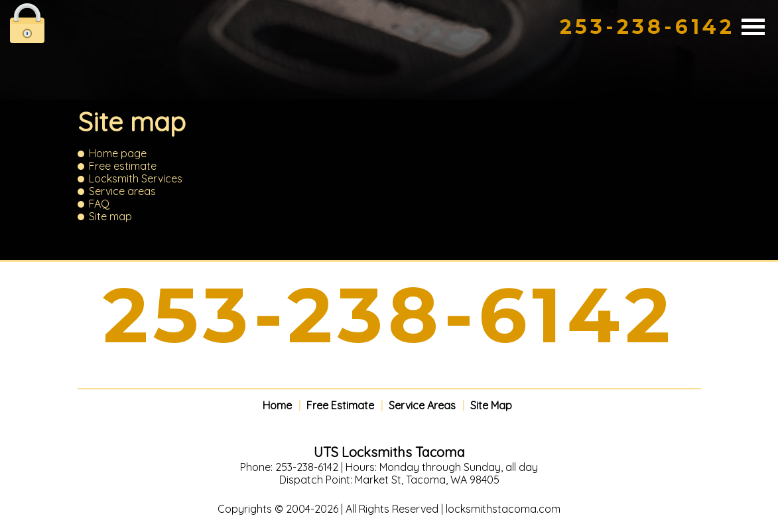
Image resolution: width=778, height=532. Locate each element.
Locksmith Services (136, 178)
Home (277, 406)
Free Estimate (340, 406)
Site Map (491, 406)
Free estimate (123, 166)
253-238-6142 (647, 27)
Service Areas (422, 406)
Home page (118, 153)
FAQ (99, 204)
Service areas (122, 191)
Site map (110, 216)
